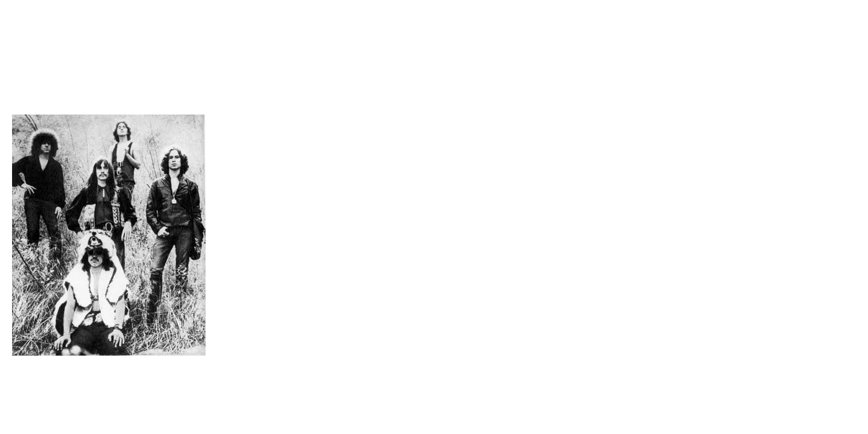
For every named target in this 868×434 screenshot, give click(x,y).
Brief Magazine (434, 57)
